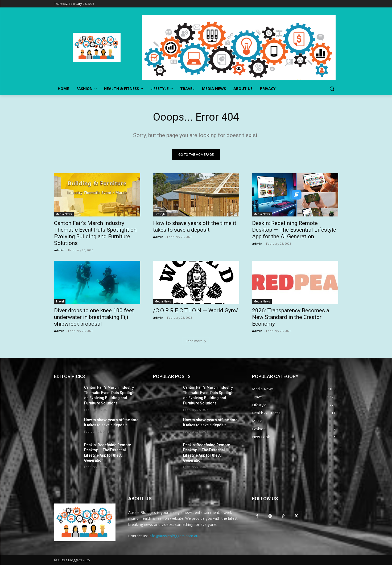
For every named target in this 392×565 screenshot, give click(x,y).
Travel (60, 301)
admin (59, 250)
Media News (64, 214)
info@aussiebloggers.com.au (174, 536)
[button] (332, 89)
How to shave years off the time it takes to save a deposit (195, 226)
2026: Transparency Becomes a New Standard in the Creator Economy (291, 317)
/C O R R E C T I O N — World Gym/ (196, 310)
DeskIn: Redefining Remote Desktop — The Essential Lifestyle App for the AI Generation (294, 230)
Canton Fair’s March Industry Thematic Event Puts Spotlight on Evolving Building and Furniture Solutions (95, 233)
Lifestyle (160, 214)
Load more (196, 341)
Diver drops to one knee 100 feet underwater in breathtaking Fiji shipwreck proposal (94, 317)
